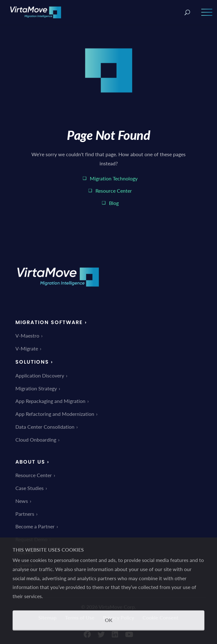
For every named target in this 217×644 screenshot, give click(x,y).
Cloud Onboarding (36, 440)
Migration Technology (114, 178)
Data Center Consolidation (45, 427)
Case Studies (30, 488)
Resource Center (114, 191)
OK (109, 620)
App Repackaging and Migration (50, 401)
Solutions (32, 362)
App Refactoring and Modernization (55, 414)
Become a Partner (35, 526)
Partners (25, 514)
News (22, 501)
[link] (58, 291)
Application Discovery (40, 375)
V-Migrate (27, 348)
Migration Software (49, 322)
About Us (30, 462)
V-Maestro (27, 336)
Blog (114, 203)
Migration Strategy (36, 388)
